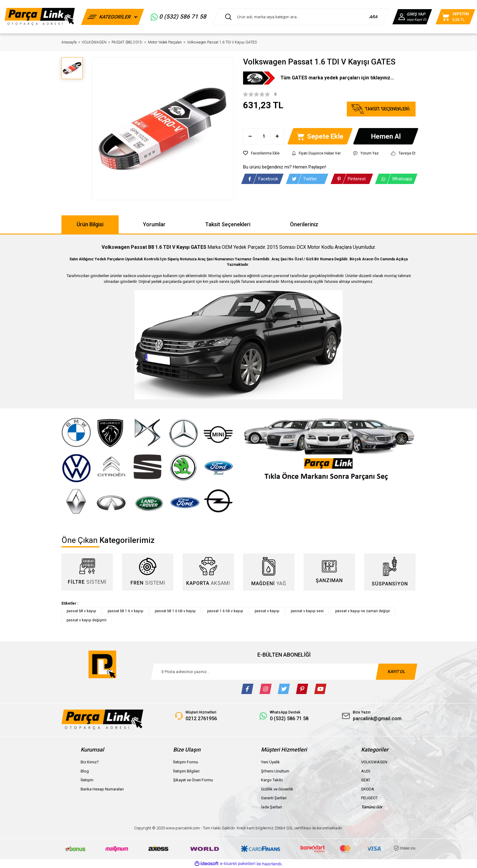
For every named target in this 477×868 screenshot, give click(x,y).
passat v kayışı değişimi (87, 620)
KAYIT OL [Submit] (396, 672)
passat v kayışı (267, 611)
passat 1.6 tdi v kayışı (225, 611)
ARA (374, 17)
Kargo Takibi (272, 780)
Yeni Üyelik (270, 762)
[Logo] (40, 17)
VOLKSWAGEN (374, 762)
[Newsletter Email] (284, 672)
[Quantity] (264, 136)
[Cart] (455, 17)
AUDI (366, 771)
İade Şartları (272, 807)
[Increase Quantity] (277, 136)
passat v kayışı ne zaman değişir (363, 611)
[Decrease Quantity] (250, 136)
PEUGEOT (369, 798)
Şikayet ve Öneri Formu (193, 780)
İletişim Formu (186, 762)
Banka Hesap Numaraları (102, 789)
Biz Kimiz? (90, 762)
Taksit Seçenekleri (228, 224)
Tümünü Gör (372, 807)
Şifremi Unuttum (275, 771)
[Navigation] (113, 17)
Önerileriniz (304, 224)
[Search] (301, 17)
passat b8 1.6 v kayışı (125, 611)
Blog (85, 771)
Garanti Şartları (274, 798)
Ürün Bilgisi (90, 224)
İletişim (87, 780)
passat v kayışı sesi (307, 611)
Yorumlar (154, 224)
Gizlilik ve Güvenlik (277, 789)
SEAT (366, 780)
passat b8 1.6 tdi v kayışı (175, 611)
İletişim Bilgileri (186, 771)
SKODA (368, 789)
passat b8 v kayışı (81, 611)
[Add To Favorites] (261, 153)
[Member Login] (412, 17)
